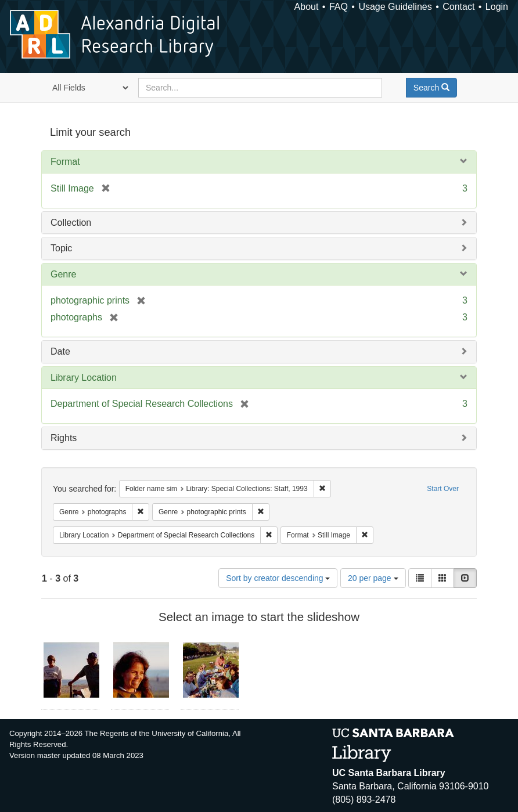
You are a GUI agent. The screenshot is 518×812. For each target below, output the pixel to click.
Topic (61, 248)
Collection (71, 223)
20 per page (373, 578)
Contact (458, 7)
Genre (63, 274)
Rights (64, 438)
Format (65, 162)
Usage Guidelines (395, 7)
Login (497, 7)
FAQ (339, 7)
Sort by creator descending (278, 578)
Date (60, 351)
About (307, 7)
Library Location (84, 378)
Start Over (443, 489)
